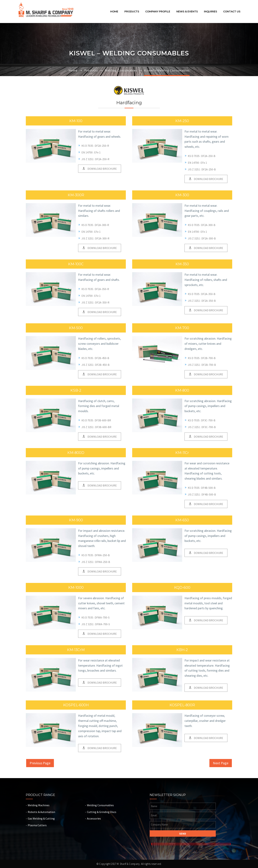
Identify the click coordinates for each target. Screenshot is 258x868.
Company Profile (158, 12)
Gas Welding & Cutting (41, 818)
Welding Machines (39, 805)
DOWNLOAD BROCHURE (102, 169)
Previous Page (40, 763)
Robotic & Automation (41, 812)
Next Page (221, 763)
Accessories (94, 818)
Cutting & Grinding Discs (102, 812)
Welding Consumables (121, 70)
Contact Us (232, 12)
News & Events (187, 12)
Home (114, 12)
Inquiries (210, 12)
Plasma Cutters (37, 825)
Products (132, 12)
